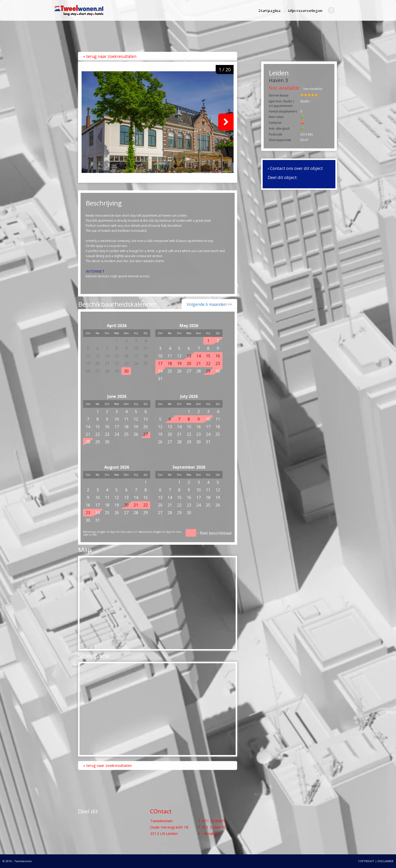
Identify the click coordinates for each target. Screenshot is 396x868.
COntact (161, 811)
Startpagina (269, 10)
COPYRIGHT (366, 861)
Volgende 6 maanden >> (209, 304)
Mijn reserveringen (305, 10)
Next (226, 122)
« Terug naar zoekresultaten (110, 56)
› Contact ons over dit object (295, 168)
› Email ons (211, 833)
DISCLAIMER (386, 861)
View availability (313, 89)
